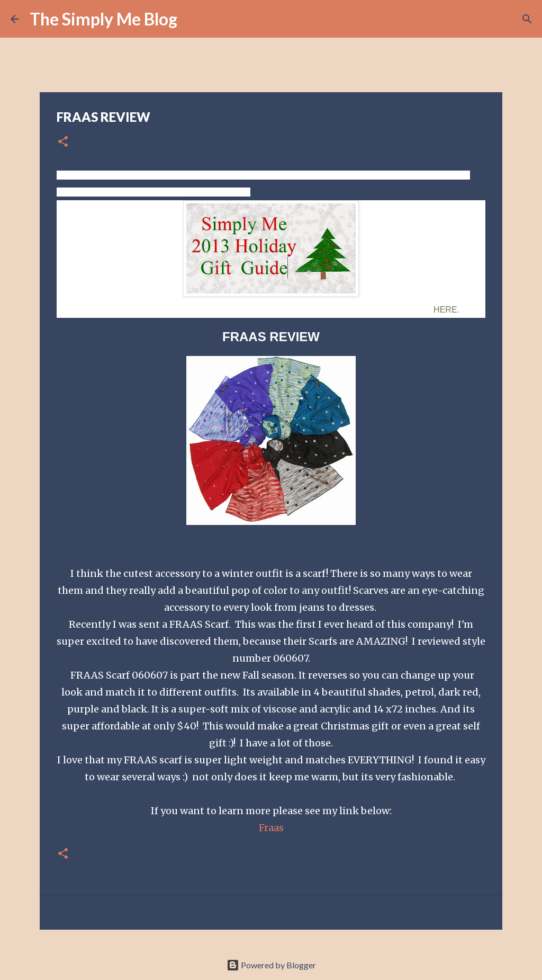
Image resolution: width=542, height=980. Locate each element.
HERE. (446, 310)
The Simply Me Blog (103, 19)
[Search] (192, 19)
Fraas (271, 828)
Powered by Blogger (271, 965)
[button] (63, 142)
